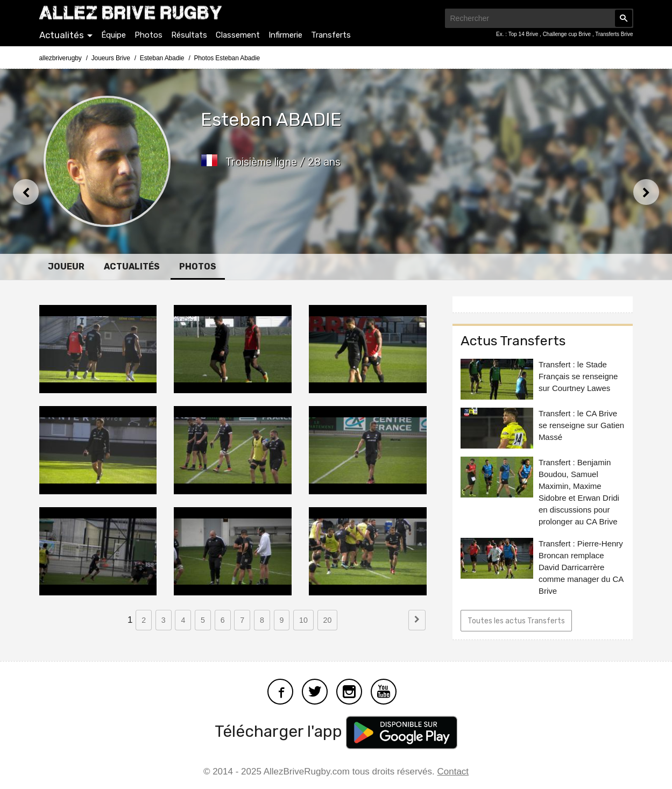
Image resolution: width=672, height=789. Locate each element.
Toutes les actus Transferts (516, 621)
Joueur (66, 266)
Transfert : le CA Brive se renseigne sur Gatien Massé (581, 425)
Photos (148, 35)
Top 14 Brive (524, 34)
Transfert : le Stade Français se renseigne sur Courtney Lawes (578, 376)
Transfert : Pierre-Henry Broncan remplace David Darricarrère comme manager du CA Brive (581, 567)
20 (328, 620)
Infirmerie (285, 35)
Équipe (114, 35)
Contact (453, 772)
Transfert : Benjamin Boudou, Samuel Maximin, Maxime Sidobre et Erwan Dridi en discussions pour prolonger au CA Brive (579, 492)
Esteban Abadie (162, 58)
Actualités (62, 35)
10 (303, 620)
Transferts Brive (614, 34)
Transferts (331, 35)
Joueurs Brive (111, 58)
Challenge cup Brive (568, 34)
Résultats (189, 35)
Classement (238, 35)
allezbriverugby (61, 58)
